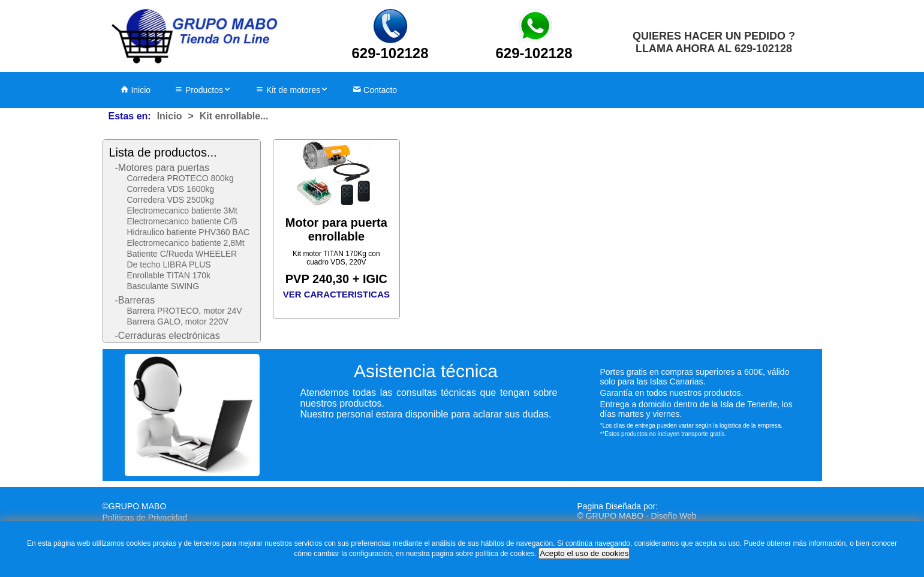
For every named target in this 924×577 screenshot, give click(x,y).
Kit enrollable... (234, 116)
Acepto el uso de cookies (584, 553)
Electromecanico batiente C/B (182, 221)
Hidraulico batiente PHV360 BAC (189, 232)
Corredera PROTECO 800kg (180, 178)
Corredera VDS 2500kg (171, 200)
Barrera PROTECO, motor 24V (185, 311)
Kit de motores (292, 90)
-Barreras (135, 300)
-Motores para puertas (162, 168)
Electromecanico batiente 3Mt (182, 211)
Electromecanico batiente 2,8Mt (186, 243)
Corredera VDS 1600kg (171, 189)
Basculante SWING (163, 286)
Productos (203, 90)
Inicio (136, 90)
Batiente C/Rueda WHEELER (182, 254)
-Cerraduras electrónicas (168, 336)
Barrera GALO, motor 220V (178, 321)
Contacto (375, 90)
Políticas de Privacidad (145, 518)
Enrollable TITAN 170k (169, 275)
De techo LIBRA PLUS (169, 265)
